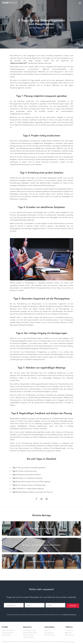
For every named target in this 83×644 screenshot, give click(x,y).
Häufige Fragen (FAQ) (30, 633)
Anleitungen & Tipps (30, 630)
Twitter (69, 633)
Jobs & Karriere (49, 633)
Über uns (47, 630)
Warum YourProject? (8, 630)
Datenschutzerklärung (70, 615)
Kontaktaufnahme (50, 635)
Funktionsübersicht (8, 633)
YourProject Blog (28, 637)
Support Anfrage (28, 635)
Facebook (70, 630)
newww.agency (71, 642)
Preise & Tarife (6, 635)
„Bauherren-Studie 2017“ (19, 63)
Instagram (70, 635)
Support (37, 642)
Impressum (46, 642)
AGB (41, 642)
